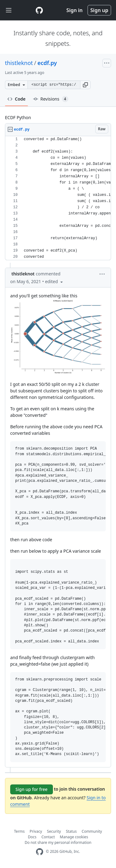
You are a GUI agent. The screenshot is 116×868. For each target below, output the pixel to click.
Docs (32, 837)
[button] (85, 85)
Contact (48, 837)
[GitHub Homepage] (40, 852)
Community (92, 831)
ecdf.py (47, 63)
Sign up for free (32, 789)
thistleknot (19, 63)
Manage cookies (74, 837)
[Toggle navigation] (9, 10)
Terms (19, 831)
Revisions (51, 99)
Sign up (99, 10)
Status (71, 831)
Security (54, 831)
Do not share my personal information (58, 842)
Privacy (36, 831)
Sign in (75, 10)
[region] (58, 198)
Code (17, 99)
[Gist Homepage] (39, 10)
